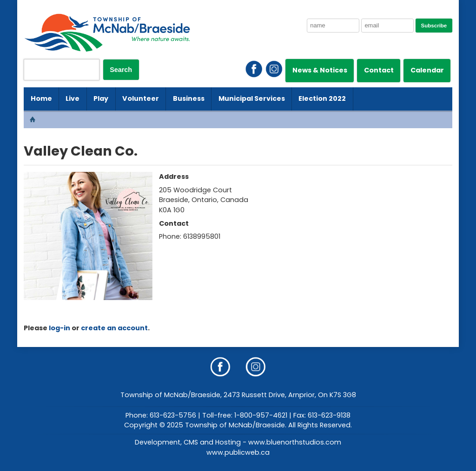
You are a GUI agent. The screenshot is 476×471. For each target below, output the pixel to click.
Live (73, 98)
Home (41, 98)
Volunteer (141, 98)
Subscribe (434, 26)
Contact (379, 70)
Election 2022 (322, 98)
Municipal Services (252, 98)
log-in (59, 328)
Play (101, 98)
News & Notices (320, 70)
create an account (114, 328)
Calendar (427, 70)
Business (189, 98)
